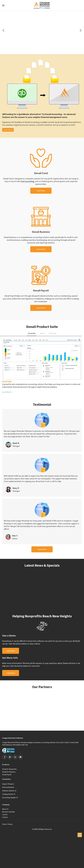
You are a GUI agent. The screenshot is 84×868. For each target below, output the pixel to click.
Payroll (42, 333)
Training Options (8, 794)
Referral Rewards (8, 787)
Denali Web (32, 333)
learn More (7, 392)
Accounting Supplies (9, 798)
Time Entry (52, 333)
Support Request (8, 784)
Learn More (8, 130)
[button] (3, 30)
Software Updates (8, 791)
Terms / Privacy (7, 824)
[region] (42, 30)
